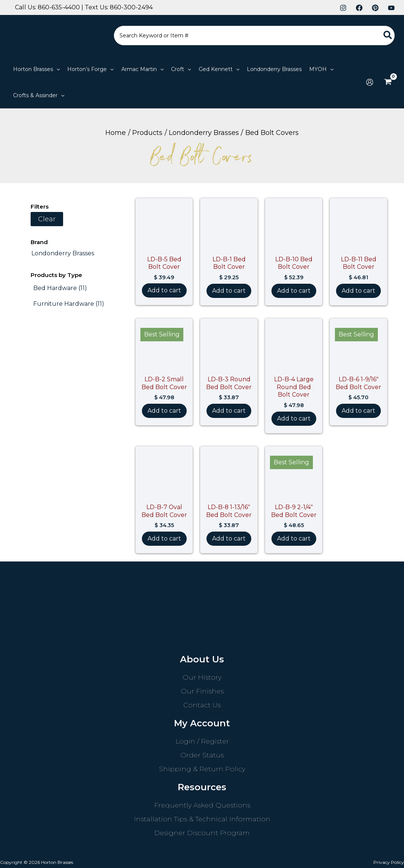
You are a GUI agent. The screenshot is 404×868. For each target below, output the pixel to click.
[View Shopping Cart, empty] (388, 82)
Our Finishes (202, 691)
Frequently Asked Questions (202, 805)
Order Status (202, 755)
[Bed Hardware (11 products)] (60, 288)
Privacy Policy (389, 862)
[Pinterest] (375, 8)
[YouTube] (391, 8)
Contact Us (202, 705)
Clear (47, 219)
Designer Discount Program (202, 833)
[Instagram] (343, 8)
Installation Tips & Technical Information (202, 819)
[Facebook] (359, 8)
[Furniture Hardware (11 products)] (69, 304)
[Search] (388, 36)
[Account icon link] (370, 82)
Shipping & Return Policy (202, 769)
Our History (202, 677)
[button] (56, 69)
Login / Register (202, 741)
